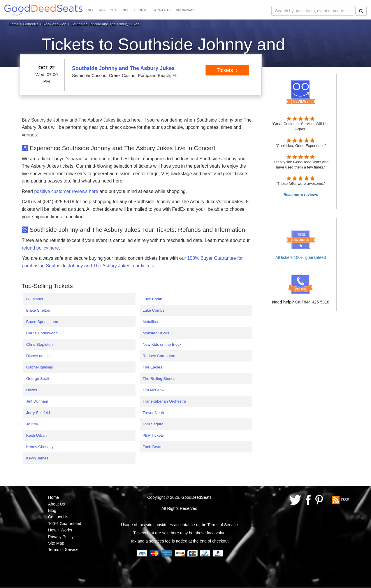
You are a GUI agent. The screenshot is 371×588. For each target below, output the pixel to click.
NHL (126, 10)
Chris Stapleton (39, 344)
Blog (52, 510)
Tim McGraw (153, 390)
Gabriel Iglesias (40, 367)
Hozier (32, 390)
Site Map (56, 543)
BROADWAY (185, 10)
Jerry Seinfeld (38, 413)
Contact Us (58, 517)
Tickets (227, 70)
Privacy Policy (61, 537)
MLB (114, 10)
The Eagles (152, 367)
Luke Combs (153, 310)
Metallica (150, 322)
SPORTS (141, 10)
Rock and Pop (54, 24)
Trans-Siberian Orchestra (164, 401)
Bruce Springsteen (42, 322)
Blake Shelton (38, 310)
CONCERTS (162, 10)
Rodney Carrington (159, 356)
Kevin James (37, 458)
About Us (57, 504)
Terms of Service (63, 550)
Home (14, 24)
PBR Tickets (153, 435)
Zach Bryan (152, 447)
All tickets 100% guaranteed (301, 257)
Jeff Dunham (37, 401)
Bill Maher (35, 299)
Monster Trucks (156, 333)
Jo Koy (32, 424)
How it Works (60, 530)
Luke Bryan (152, 299)
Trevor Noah (153, 413)
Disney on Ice (38, 356)
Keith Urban (36, 435)
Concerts (31, 24)
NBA (102, 10)
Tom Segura (153, 424)
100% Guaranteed (65, 524)
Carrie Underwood (42, 333)
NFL (91, 10)
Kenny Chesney (40, 447)
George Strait (38, 379)
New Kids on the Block (162, 344)
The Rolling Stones (159, 379)
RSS (345, 500)
